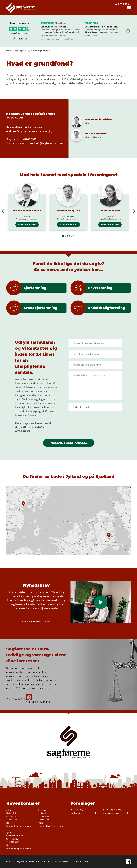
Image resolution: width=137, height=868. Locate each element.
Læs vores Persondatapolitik (36, 621)
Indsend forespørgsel (69, 443)
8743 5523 (124, 4)
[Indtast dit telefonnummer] (95, 365)
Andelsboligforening (112, 810)
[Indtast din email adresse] (95, 354)
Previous (3, 211)
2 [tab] (67, 236)
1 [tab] (63, 236)
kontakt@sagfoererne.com (46, 143)
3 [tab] (70, 236)
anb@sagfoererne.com (70, 219)
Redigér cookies (82, 861)
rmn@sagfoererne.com (28, 219)
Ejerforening (76, 813)
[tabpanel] (27, 206)
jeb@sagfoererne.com (111, 219)
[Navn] (95, 343)
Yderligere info (27, 225)
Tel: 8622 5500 (13, 820)
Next (128, 31)
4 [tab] (74, 236)
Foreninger (83, 803)
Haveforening (77, 810)
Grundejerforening (111, 813)
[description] (95, 386)
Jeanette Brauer (110, 210)
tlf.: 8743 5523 (28, 139)
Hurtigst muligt (81, 407)
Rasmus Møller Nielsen (27, 210)
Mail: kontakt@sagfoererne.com (19, 824)
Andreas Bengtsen (68, 210)
